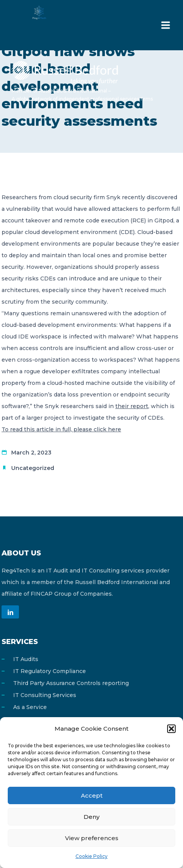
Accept (92, 795)
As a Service (30, 707)
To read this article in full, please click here (61, 429)
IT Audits (26, 659)
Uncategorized (33, 468)
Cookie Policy (91, 856)
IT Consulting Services (45, 695)
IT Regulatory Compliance (50, 671)
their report (132, 406)
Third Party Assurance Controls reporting (71, 683)
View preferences (92, 838)
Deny (91, 817)
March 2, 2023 (31, 453)
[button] (171, 729)
